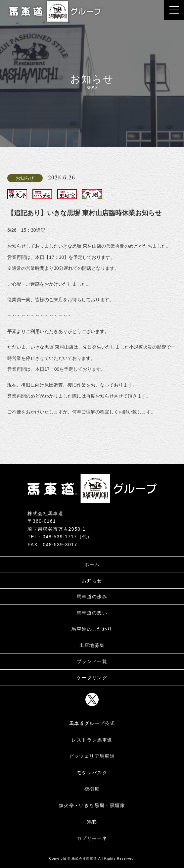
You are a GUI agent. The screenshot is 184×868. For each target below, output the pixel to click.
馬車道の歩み (92, 597)
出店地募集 (92, 645)
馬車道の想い (92, 613)
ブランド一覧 (92, 661)
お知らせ (92, 581)
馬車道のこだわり (92, 629)
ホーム (92, 564)
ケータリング (92, 678)
